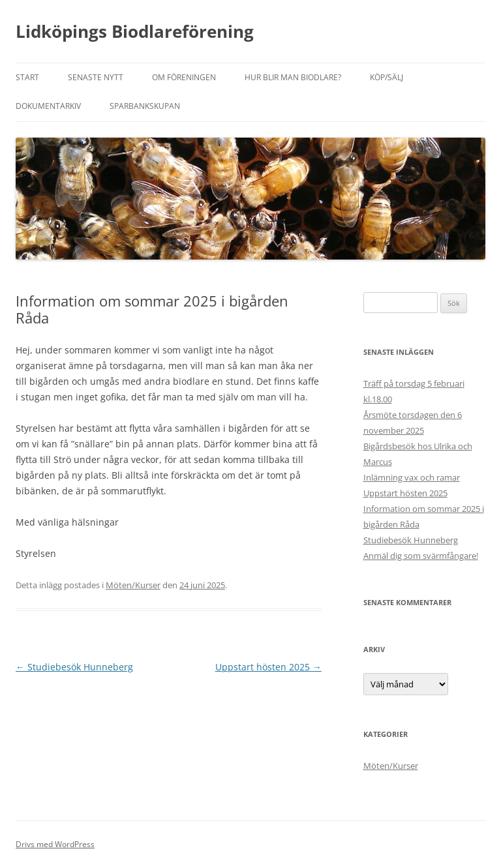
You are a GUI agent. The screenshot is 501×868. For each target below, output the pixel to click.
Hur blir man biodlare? (293, 77)
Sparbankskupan (145, 106)
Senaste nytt (96, 77)
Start (27, 77)
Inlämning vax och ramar (412, 477)
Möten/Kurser (133, 585)
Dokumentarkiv (48, 106)
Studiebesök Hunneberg (74, 667)
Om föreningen (184, 77)
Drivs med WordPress (55, 844)
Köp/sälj (387, 77)
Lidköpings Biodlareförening (135, 31)
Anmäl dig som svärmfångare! (421, 556)
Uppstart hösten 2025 (268, 667)
